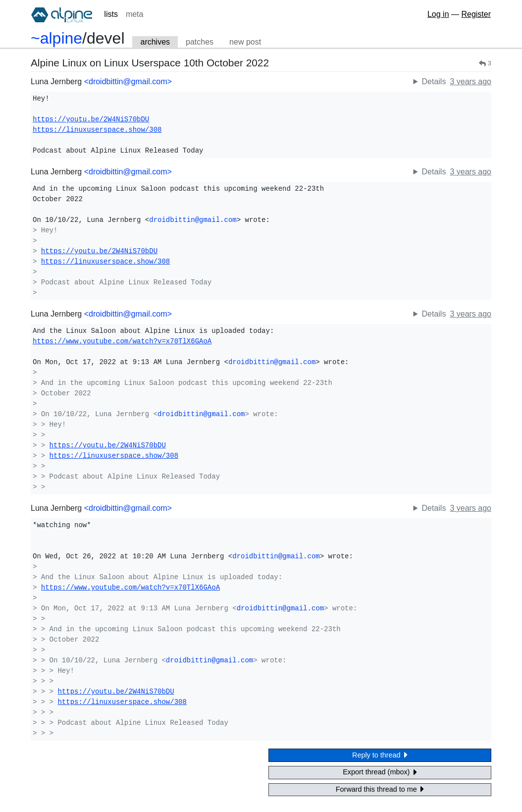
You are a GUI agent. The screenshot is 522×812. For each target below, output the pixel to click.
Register (476, 14)
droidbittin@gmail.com (193, 220)
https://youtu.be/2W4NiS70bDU (91, 119)
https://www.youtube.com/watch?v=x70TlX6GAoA (122, 341)
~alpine (56, 38)
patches (200, 42)
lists (111, 14)
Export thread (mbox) (380, 772)
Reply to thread (380, 755)
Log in (438, 14)
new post (245, 42)
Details (434, 81)
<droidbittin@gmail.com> (128, 81)
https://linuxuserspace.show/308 (97, 130)
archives (155, 42)
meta (135, 14)
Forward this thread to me (380, 789)
